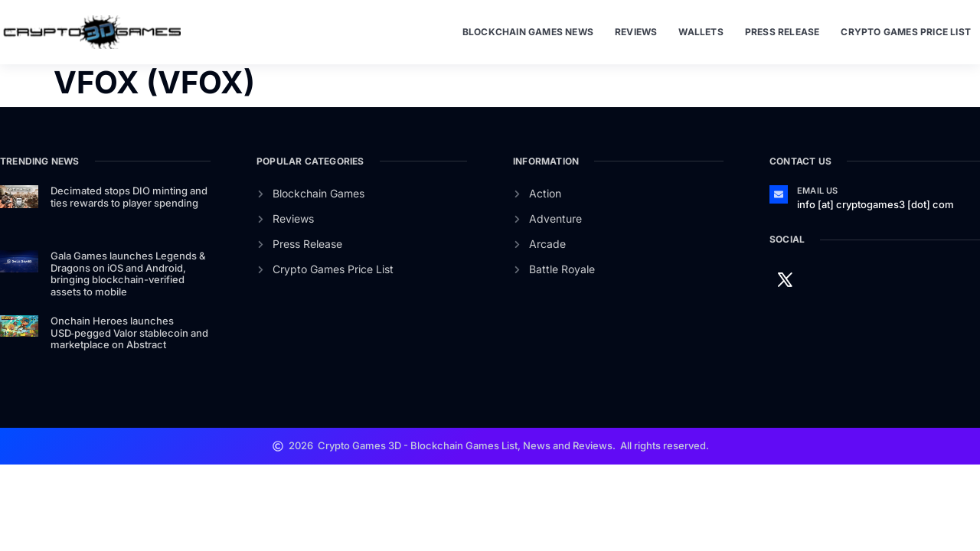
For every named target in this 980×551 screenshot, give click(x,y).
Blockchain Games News (528, 32)
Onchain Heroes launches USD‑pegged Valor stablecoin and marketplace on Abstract (129, 333)
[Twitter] (785, 279)
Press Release (782, 32)
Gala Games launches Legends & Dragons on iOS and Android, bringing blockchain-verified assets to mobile (128, 274)
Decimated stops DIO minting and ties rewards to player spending (129, 197)
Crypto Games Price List (906, 32)
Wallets (701, 32)
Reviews (636, 32)
